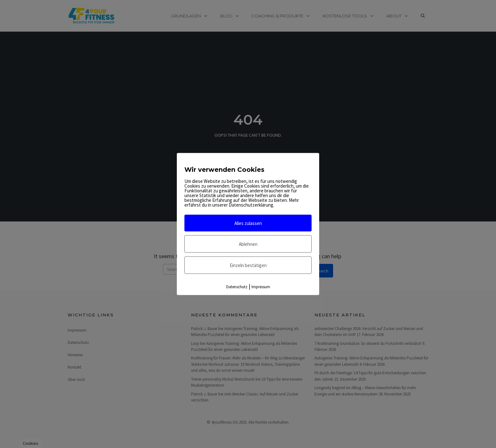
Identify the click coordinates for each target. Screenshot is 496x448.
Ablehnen (248, 244)
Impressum (261, 287)
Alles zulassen (248, 223)
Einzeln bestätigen (248, 265)
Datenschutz (237, 287)
